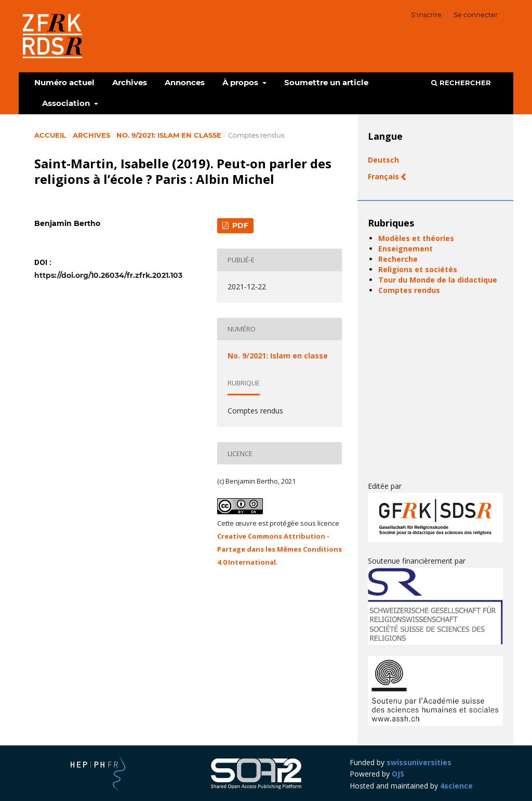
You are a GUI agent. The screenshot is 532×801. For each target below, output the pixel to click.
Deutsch (383, 160)
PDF (239, 225)
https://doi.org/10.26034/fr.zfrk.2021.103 (108, 275)
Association (67, 103)
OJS (398, 774)
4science (456, 786)
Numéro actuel (64, 82)
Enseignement (405, 249)
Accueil (50, 135)
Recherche (398, 259)
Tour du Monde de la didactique (438, 280)
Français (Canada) (401, 176)
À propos (241, 82)
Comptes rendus (409, 290)
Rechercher (461, 83)
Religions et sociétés (418, 269)
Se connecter (476, 15)
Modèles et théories (416, 238)
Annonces (185, 82)
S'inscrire (426, 15)
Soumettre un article (326, 82)
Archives (130, 82)
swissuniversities (419, 762)
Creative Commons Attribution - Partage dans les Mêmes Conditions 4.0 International (280, 549)
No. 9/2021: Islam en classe (169, 135)
